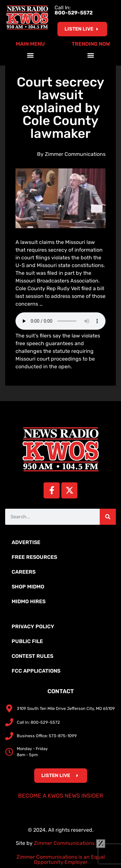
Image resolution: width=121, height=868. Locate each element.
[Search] (108, 517)
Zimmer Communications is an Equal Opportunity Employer (61, 859)
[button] (30, 55)
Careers (24, 572)
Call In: (74, 10)
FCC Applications (36, 671)
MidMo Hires (29, 601)
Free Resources (34, 557)
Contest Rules (32, 656)
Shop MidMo (28, 587)
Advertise (26, 542)
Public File (27, 641)
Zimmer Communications (70, 843)
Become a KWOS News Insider (61, 796)
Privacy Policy (33, 626)
